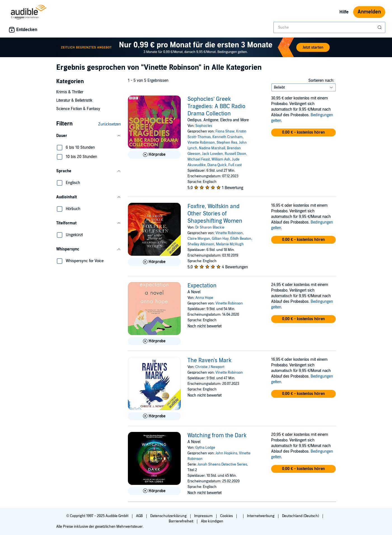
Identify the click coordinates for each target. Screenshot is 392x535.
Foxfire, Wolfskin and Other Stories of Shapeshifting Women (215, 214)
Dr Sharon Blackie (210, 227)
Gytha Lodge (205, 448)
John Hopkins (226, 453)
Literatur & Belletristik (74, 100)
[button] (89, 136)
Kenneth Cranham (227, 137)
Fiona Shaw (225, 131)
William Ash (221, 159)
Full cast (235, 165)
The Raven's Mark (209, 360)
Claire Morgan (199, 239)
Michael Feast (199, 159)
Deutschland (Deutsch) (301, 516)
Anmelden (369, 12)
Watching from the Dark (217, 436)
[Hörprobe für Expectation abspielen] (154, 341)
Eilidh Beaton (241, 239)
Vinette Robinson (201, 143)
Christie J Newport (210, 367)
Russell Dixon (235, 154)
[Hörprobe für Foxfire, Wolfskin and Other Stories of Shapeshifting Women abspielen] (154, 262)
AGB (140, 516)
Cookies (227, 516)
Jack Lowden (213, 154)
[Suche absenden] (380, 27)
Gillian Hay (220, 239)
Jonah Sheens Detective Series (222, 464)
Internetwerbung (261, 516)
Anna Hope (204, 298)
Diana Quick (217, 165)
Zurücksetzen (110, 124)
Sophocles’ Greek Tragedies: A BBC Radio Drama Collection (216, 106)
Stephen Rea (227, 143)
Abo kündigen (212, 521)
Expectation (202, 286)
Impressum (204, 516)
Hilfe (344, 12)
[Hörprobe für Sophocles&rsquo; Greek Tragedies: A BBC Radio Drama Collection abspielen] (154, 155)
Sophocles (204, 126)
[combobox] (329, 27)
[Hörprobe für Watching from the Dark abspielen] (154, 491)
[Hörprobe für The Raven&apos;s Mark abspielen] (154, 416)
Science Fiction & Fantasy (78, 109)
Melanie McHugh (230, 244)
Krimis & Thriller (70, 92)
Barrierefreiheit (181, 521)
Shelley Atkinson (201, 244)
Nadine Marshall (212, 148)
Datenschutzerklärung (169, 516)
